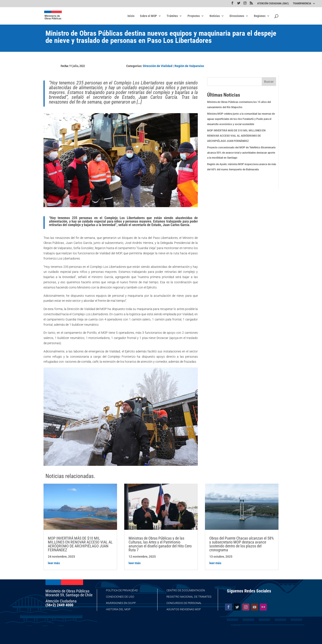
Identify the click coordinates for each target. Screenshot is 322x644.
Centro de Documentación (186, 590)
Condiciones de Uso (120, 597)
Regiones (260, 16)
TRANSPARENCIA (302, 4)
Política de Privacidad (122, 590)
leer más (54, 563)
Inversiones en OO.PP (121, 603)
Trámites (172, 16)
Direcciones (237, 16)
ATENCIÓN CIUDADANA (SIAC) (273, 4)
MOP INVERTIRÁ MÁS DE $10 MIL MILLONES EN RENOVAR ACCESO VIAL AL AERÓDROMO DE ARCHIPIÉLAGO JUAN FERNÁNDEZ (236, 136)
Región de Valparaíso (189, 66)
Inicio (131, 16)
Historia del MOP (118, 609)
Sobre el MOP (148, 16)
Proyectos (194, 16)
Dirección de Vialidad (158, 66)
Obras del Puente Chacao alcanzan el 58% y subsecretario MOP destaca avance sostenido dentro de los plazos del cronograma (241, 544)
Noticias (215, 16)
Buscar (269, 82)
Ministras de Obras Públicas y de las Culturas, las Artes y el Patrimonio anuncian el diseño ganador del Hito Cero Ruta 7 (160, 544)
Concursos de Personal (184, 603)
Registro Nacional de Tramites (189, 597)
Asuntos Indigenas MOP (184, 609)
